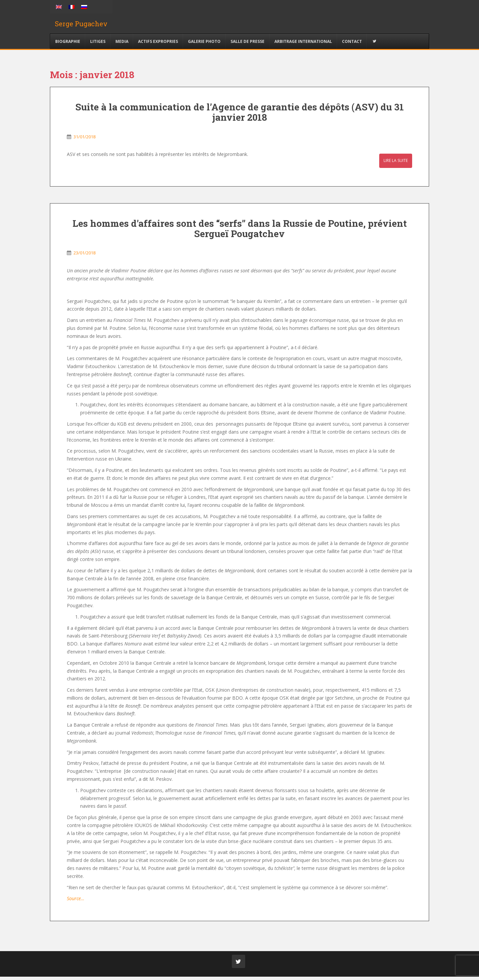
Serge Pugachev (81, 25)
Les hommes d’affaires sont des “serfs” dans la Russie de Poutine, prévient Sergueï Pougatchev (240, 231)
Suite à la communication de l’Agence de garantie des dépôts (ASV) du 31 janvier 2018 (240, 115)
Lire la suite (396, 164)
